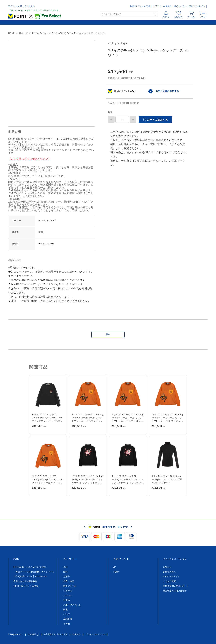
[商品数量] (122, 119)
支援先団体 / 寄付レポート (176, 586)
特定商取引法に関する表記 (55, 634)
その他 (67, 624)
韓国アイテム (70, 586)
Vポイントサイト (197, 6)
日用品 (67, 600)
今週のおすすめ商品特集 (25, 581)
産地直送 (68, 619)
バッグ (67, 614)
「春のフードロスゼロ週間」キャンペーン (34, 572)
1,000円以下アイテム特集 (26, 586)
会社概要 (33, 634)
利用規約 (76, 634)
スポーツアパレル (72, 605)
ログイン (157, 6)
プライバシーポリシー (95, 634)
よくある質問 (169, 581)
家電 (65, 610)
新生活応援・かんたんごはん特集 (30, 567)
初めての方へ (180, 6)
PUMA (116, 572)
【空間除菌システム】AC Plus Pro (30, 577)
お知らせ (167, 567)
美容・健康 (69, 581)
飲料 (65, 572)
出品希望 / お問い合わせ (175, 591)
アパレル (68, 595)
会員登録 (167, 6)
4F (114, 567)
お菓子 (67, 577)
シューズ (68, 591)
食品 (65, 567)
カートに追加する (155, 120)
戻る (108, 334)
